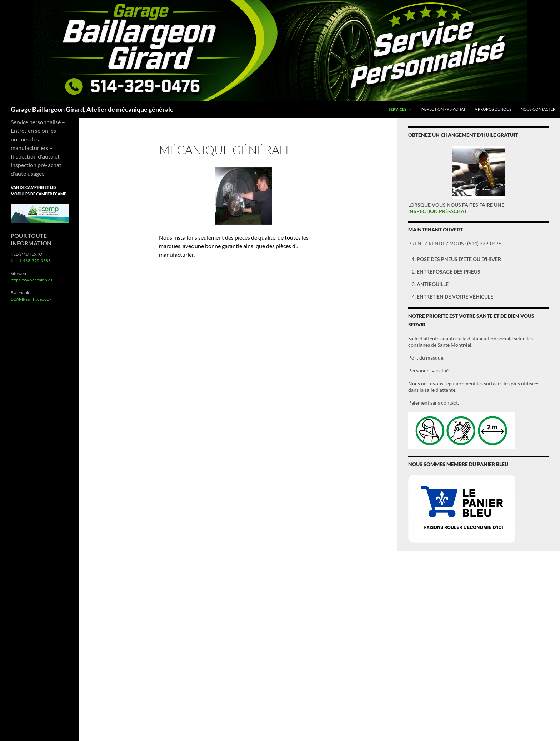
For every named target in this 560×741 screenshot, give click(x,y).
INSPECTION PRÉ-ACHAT (437, 211)
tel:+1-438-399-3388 (31, 261)
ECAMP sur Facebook (31, 299)
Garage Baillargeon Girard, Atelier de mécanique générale (92, 109)
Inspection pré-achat (443, 109)
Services (397, 109)
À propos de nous (493, 109)
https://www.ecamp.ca (32, 280)
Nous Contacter (538, 109)
